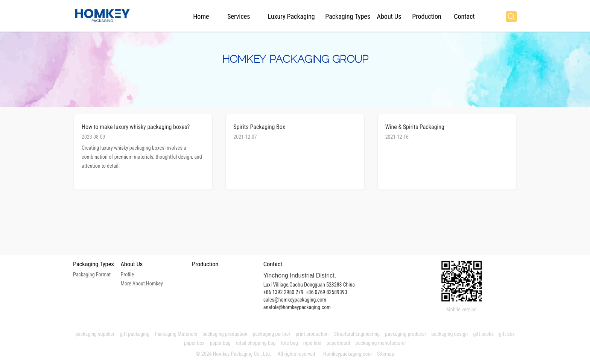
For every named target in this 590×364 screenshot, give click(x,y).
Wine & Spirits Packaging (415, 127)
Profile (127, 275)
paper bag (220, 343)
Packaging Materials (176, 334)
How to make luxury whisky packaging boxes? (136, 127)
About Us (389, 16)
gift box (507, 334)
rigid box (312, 343)
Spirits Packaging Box (259, 127)
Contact (464, 16)
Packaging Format (92, 275)
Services (239, 16)
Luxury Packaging (291, 16)
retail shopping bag (256, 343)
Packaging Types (348, 16)
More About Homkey (141, 284)
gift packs (483, 334)
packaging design (449, 334)
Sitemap (385, 354)
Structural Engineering (357, 334)
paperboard (338, 343)
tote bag (289, 343)
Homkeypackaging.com (347, 354)
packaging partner (271, 334)
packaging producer (405, 334)
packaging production (225, 334)
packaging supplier (95, 334)
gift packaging (135, 334)
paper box (194, 343)
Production (427, 16)
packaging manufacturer (382, 343)
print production (312, 334)
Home (201, 16)
